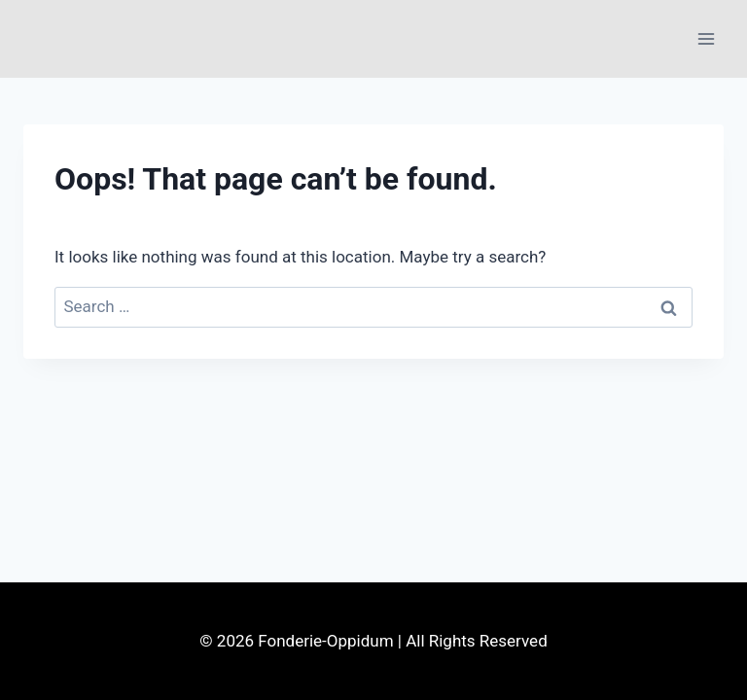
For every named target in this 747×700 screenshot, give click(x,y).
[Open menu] (706, 38)
